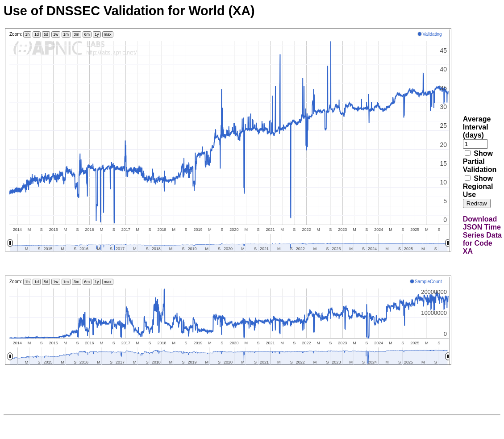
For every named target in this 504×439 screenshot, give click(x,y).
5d (46, 34)
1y (97, 34)
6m (87, 34)
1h (27, 34)
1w (56, 34)
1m (66, 34)
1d (37, 34)
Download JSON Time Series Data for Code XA (482, 235)
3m (77, 34)
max (108, 34)
